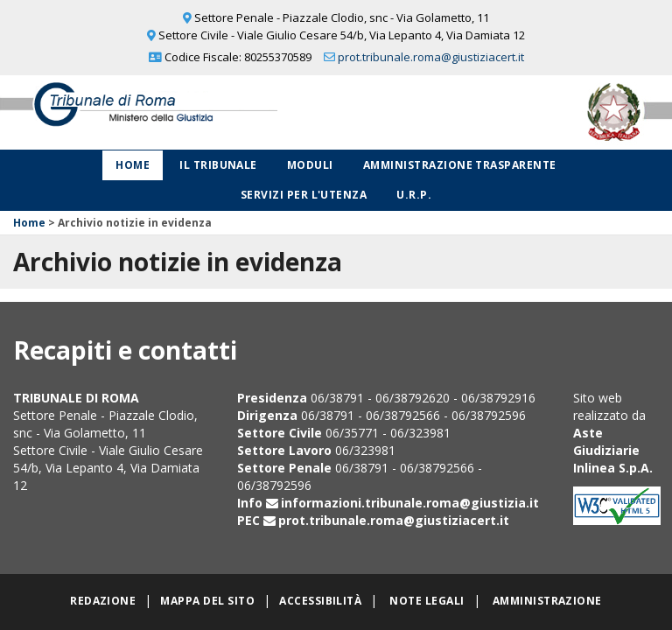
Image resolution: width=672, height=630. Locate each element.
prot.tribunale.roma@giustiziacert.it (431, 57)
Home (133, 165)
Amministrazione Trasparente (460, 165)
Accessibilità (320, 601)
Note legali (427, 601)
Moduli (310, 165)
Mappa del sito (207, 601)
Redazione (103, 601)
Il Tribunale (218, 165)
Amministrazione (547, 601)
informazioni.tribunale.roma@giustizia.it (410, 503)
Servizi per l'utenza (304, 195)
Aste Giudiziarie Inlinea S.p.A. (613, 450)
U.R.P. (414, 195)
